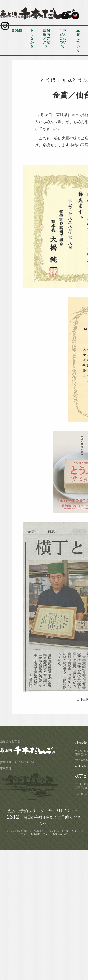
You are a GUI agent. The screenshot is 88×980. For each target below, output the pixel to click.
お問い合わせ (60, 834)
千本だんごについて (63, 38)
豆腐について (78, 40)
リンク (46, 834)
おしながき (32, 38)
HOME (17, 31)
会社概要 (35, 834)
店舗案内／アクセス (46, 38)
